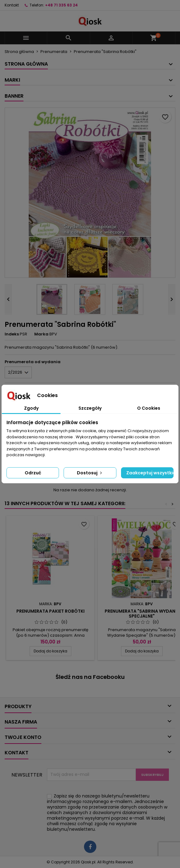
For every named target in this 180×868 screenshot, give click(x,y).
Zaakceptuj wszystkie (150, 473)
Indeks (12, 334)
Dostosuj (90, 473)
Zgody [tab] (31, 408)
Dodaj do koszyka (50, 651)
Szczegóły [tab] (90, 408)
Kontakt (12, 5)
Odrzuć (33, 473)
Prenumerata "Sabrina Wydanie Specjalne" (142, 614)
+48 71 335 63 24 (61, 5)
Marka (41, 334)
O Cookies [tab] (149, 408)
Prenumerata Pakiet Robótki (50, 611)
